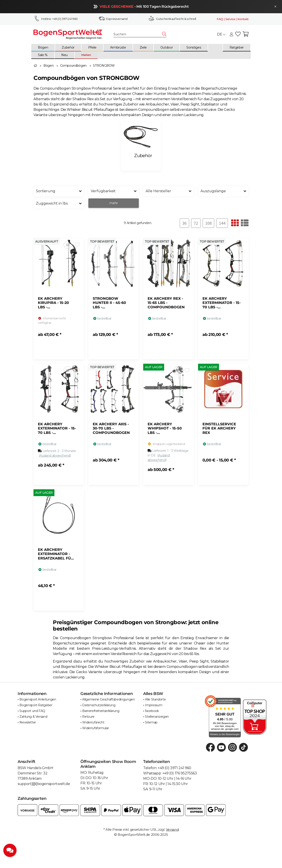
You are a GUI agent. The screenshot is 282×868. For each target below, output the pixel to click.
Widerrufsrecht (93, 722)
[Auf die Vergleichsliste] (68, 245)
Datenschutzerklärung (99, 705)
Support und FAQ (32, 711)
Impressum (154, 705)
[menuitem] (43, 48)
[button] (231, 35)
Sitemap (151, 722)
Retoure (88, 717)
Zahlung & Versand (33, 717)
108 (208, 223)
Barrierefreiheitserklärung (101, 711)
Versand (172, 829)
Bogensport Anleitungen (38, 699)
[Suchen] (138, 34)
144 (222, 223)
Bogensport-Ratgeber (36, 705)
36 (184, 223)
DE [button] (221, 34)
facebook (152, 711)
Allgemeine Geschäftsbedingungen (108, 699)
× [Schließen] (274, 7)
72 (196, 223)
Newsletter (28, 722)
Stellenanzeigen (157, 717)
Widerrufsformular (96, 728)
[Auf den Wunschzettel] (77, 245)
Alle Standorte (155, 699)
